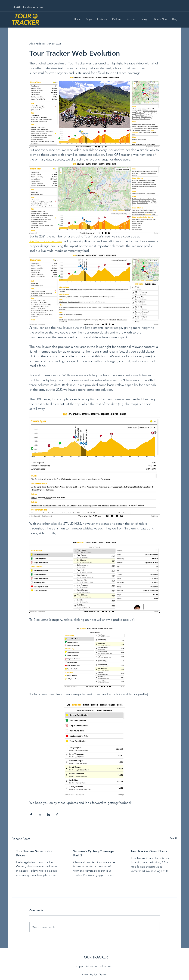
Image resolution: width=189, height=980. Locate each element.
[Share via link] (57, 815)
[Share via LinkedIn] (48, 815)
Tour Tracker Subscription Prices (35, 853)
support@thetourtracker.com (94, 966)
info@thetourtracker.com (27, 7)
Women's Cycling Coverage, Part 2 (94, 853)
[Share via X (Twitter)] (40, 815)
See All (173, 838)
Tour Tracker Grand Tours (149, 851)
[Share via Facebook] (31, 815)
